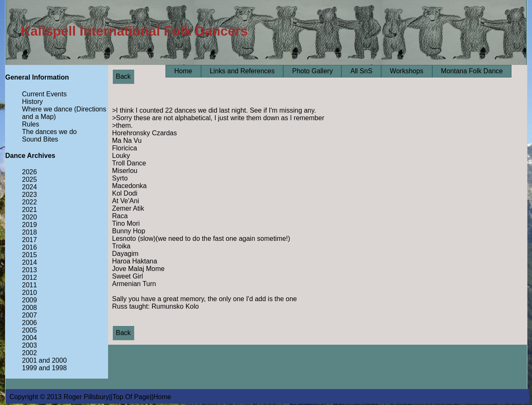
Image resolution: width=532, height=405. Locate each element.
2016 (30, 247)
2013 (30, 270)
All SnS (361, 71)
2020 (30, 217)
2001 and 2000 (45, 360)
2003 (30, 345)
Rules (31, 124)
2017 (30, 240)
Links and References (242, 71)
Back (124, 76)
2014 (30, 262)
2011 (30, 285)
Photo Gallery (312, 71)
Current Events (45, 94)
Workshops (407, 71)
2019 (30, 225)
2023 (30, 195)
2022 (30, 202)
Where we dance (47, 109)
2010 (30, 293)
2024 (30, 187)
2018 (30, 232)
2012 (30, 277)
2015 (30, 255)
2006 (30, 323)
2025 (30, 179)
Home (183, 71)
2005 (30, 330)
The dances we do (50, 132)
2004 (30, 338)
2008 (30, 308)
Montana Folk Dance (472, 71)
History (33, 102)
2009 (30, 300)
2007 (30, 315)
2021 (30, 210)
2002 (30, 353)
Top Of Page (131, 397)
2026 (30, 172)
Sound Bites (40, 139)
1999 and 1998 (45, 368)
